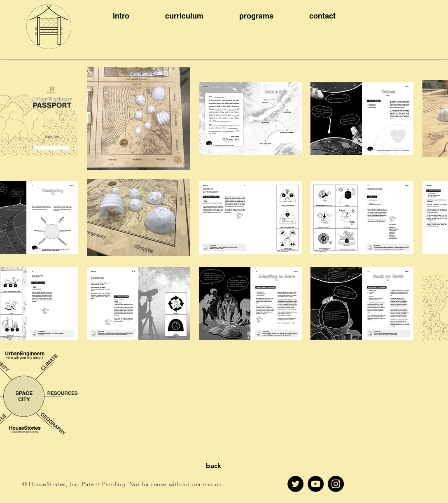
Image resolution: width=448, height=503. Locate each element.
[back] (213, 466)
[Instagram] (336, 484)
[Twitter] (295, 484)
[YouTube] (316, 484)
